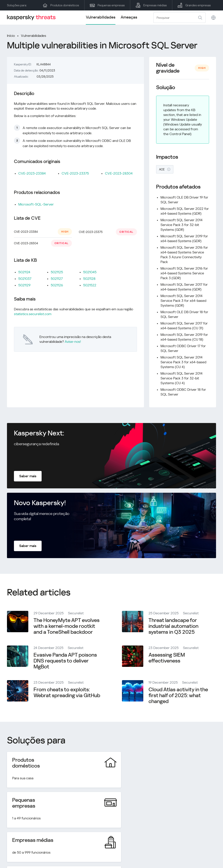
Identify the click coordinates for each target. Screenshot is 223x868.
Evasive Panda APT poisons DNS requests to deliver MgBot (65, 661)
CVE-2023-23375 (75, 173)
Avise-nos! (73, 342)
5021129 (24, 285)
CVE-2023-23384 (32, 173)
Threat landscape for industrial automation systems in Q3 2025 (173, 626)
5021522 (90, 285)
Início (11, 36)
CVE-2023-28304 (119, 173)
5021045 (90, 272)
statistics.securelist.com (33, 314)
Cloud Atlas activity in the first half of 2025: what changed (178, 695)
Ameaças (129, 17)
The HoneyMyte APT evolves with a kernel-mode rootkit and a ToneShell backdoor (67, 626)
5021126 (57, 285)
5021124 (24, 272)
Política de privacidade (180, 854)
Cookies (210, 854)
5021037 (25, 279)
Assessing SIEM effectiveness (167, 658)
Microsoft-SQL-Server (36, 204)
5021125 (57, 272)
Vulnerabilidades (101, 17)
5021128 (89, 279)
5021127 (57, 279)
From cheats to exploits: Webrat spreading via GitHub (67, 692)
